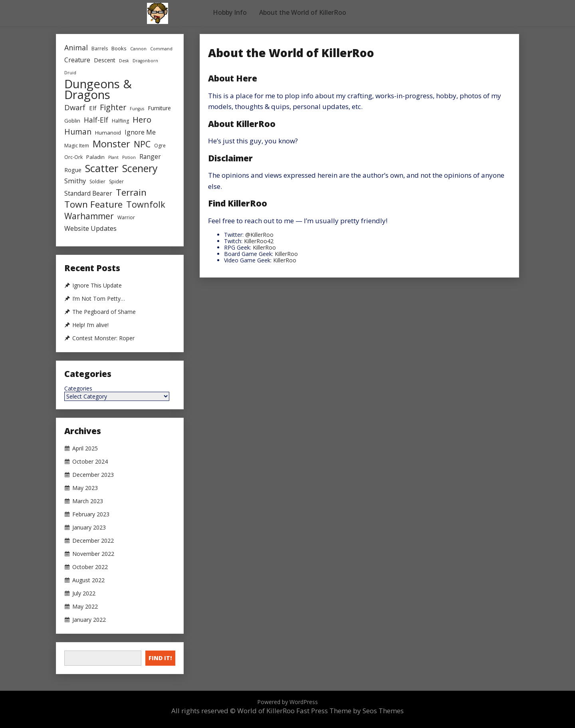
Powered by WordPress (287, 702)
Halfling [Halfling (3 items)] (120, 121)
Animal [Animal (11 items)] (76, 48)
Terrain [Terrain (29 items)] (131, 192)
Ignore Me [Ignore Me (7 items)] (140, 132)
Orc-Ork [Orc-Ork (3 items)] (73, 157)
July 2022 (84, 593)
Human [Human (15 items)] (78, 132)
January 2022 (89, 620)
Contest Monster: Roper (103, 338)
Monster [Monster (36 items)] (111, 144)
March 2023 (88, 501)
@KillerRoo (259, 235)
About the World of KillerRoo (303, 12)
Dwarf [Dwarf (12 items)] (75, 107)
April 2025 (85, 448)
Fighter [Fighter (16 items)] (113, 107)
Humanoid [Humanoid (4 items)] (108, 133)
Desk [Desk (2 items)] (124, 61)
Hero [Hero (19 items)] (142, 120)
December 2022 (93, 541)
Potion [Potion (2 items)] (129, 157)
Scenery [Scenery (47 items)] (140, 168)
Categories (78, 389)
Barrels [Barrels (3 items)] (100, 49)
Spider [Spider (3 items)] (116, 182)
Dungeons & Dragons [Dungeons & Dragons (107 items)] (98, 89)
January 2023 (89, 528)
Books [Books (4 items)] (119, 48)
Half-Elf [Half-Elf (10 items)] (96, 120)
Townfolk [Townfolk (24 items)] (146, 204)
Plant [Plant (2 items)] (113, 157)
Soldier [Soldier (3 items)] (97, 182)
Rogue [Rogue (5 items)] (73, 170)
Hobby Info (230, 12)
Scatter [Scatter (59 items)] (102, 168)
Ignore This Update (97, 286)
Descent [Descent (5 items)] (105, 60)
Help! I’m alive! (90, 325)
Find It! (160, 658)
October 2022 (90, 567)
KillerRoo (264, 247)
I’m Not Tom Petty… (99, 299)
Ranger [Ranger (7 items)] (150, 157)
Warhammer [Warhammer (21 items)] (89, 216)
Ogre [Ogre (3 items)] (160, 146)
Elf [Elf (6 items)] (93, 108)
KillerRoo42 (259, 241)
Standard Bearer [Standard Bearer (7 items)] (88, 193)
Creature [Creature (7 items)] (77, 60)
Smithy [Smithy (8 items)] (75, 181)
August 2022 (88, 580)
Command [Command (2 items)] (161, 49)
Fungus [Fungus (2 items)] (137, 109)
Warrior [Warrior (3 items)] (126, 217)
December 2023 (93, 475)
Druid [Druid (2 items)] (70, 73)
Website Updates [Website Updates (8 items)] (90, 228)
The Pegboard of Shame (104, 312)
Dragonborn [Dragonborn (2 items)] (145, 61)
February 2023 (91, 514)
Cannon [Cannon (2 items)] (138, 49)
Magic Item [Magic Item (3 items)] (77, 146)
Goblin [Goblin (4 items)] (72, 121)
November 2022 (93, 554)
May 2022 (85, 607)
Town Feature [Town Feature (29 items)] (93, 204)
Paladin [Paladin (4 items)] (95, 157)
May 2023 (85, 488)
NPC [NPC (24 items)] (142, 144)
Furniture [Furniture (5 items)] (159, 108)
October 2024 (90, 462)
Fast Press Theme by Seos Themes (350, 711)
